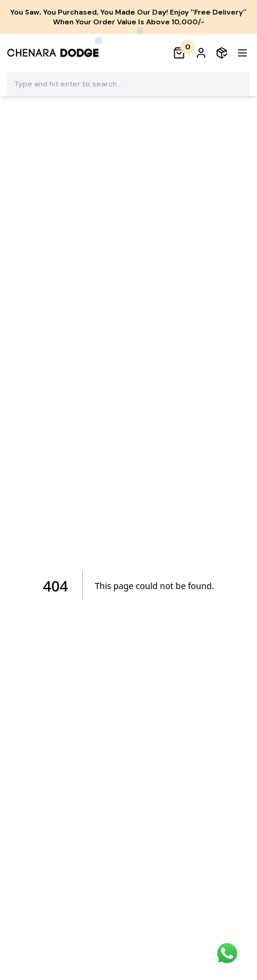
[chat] (227, 953)
